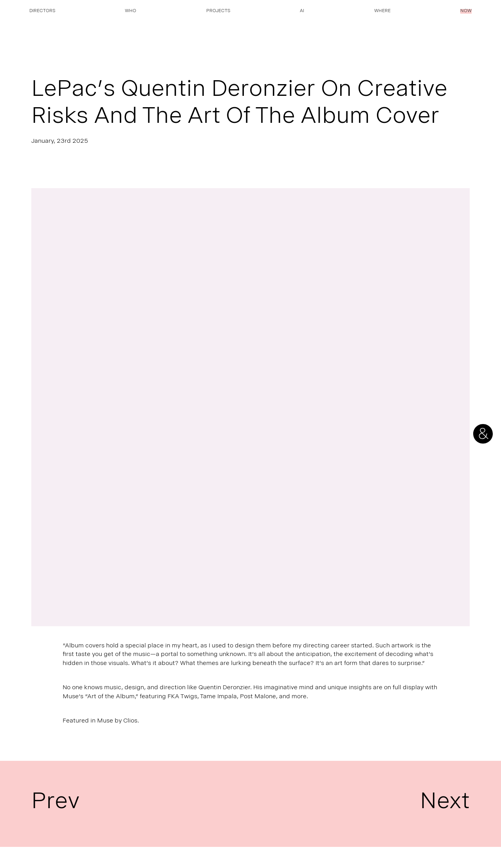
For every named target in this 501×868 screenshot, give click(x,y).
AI (302, 11)
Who (131, 11)
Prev (56, 804)
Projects (218, 11)
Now (466, 11)
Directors (42, 11)
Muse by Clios (117, 721)
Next (445, 804)
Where (382, 11)
